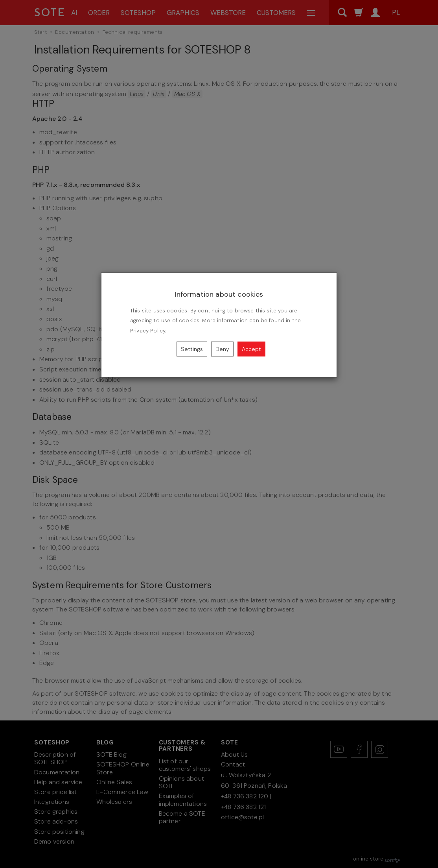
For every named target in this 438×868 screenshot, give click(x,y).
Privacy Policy (148, 331)
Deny (222, 349)
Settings (192, 349)
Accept (251, 349)
